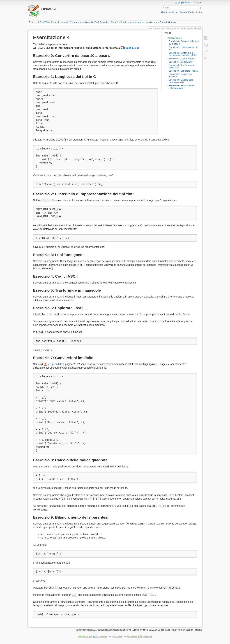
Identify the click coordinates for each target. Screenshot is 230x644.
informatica (83, 22)
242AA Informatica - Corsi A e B (107, 22)
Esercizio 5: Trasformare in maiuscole (182, 66)
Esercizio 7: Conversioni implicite (180, 75)
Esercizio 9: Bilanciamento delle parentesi (182, 87)
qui (188, 314)
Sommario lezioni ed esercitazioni (141, 22)
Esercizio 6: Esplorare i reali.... (184, 71)
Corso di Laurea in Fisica (63, 22)
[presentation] (180, 44)
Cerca (200, 8)
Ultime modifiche (169, 12)
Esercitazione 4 (168, 22)
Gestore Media (187, 12)
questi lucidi (131, 48)
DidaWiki (44, 22)
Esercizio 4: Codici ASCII (181, 62)
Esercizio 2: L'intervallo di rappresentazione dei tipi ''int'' (183, 54)
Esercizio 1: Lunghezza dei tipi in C (184, 48)
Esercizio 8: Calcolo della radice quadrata (181, 81)
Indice (199, 12)
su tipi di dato (55, 364)
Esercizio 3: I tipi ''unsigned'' (182, 59)
